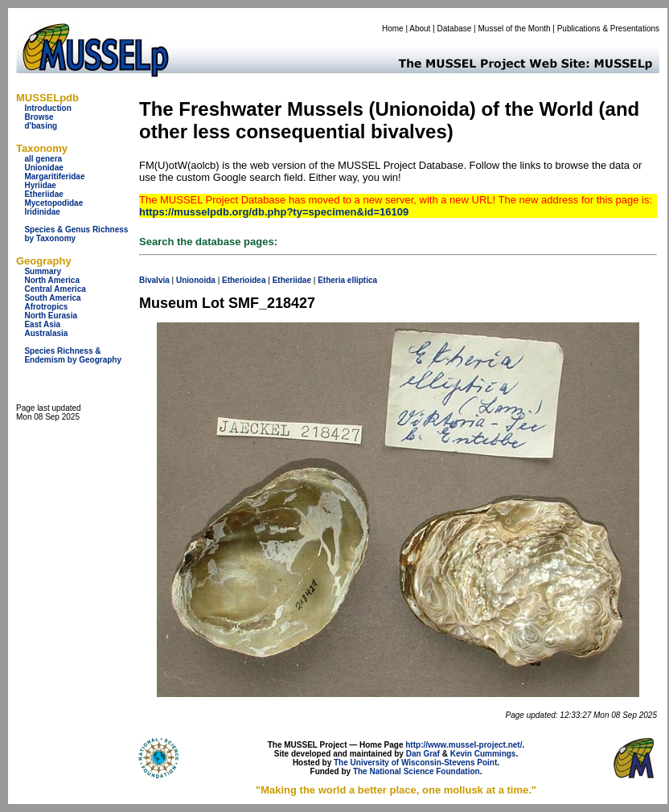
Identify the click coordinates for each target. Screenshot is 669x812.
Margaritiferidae (54, 176)
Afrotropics (46, 307)
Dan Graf (423, 754)
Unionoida (196, 280)
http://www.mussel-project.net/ (464, 745)
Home (393, 29)
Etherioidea (244, 280)
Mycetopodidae (53, 203)
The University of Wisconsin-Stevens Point (415, 763)
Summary (43, 271)
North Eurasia (51, 316)
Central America (55, 289)
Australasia (46, 333)
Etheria (331, 280)
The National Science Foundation (417, 771)
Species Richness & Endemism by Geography (73, 355)
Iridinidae (42, 212)
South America (52, 298)
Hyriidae (40, 185)
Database (455, 29)
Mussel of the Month (515, 29)
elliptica (362, 280)
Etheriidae (43, 194)
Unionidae (43, 168)
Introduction (47, 108)
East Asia (42, 324)
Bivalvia (154, 280)
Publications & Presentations (608, 29)
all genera (43, 159)
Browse (39, 117)
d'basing (41, 126)
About (420, 29)
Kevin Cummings (483, 754)
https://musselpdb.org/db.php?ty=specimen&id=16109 (274, 212)
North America (52, 280)
